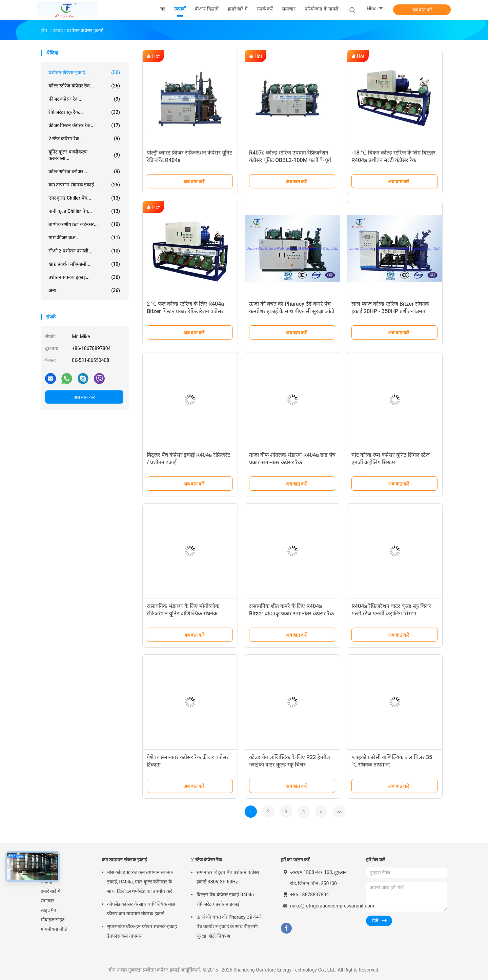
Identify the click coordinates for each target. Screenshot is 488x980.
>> (339, 812)
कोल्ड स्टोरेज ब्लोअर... (84, 171)
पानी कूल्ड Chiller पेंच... (84, 211)
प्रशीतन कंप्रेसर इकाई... (84, 73)
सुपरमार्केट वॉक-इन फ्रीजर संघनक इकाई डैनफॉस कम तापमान (142, 931)
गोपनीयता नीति (54, 929)
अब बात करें (422, 10)
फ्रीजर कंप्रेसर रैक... (84, 99)
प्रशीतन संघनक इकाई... (84, 277)
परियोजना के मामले (321, 9)
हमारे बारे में (50, 891)
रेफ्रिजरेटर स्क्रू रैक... (84, 112)
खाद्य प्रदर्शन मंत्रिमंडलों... (84, 264)
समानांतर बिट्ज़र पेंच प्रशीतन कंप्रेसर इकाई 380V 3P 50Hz (228, 877)
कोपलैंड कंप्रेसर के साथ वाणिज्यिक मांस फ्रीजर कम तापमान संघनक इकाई (141, 909)
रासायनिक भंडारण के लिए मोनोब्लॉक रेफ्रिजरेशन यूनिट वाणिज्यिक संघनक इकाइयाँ (183, 614)
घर (43, 872)
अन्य (84, 290)
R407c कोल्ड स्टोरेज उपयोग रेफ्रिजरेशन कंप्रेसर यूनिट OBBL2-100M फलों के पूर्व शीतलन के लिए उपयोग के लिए (290, 160)
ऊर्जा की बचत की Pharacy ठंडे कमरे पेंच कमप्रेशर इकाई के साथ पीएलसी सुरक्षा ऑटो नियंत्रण (292, 311)
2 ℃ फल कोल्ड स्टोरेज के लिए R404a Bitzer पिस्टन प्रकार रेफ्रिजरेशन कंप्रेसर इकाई (185, 311)
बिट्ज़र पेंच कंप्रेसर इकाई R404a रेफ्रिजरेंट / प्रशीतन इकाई (225, 899)
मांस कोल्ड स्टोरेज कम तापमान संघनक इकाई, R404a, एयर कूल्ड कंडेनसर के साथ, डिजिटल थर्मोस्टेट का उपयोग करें (140, 882)
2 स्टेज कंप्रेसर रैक (207, 860)
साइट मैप (48, 910)
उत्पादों (46, 882)
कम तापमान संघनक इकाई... (84, 185)
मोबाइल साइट (53, 920)
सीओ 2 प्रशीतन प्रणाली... (84, 251)
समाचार (47, 901)
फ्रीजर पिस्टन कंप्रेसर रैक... (84, 125)
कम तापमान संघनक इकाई (124, 860)
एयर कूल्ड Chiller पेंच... (84, 198)
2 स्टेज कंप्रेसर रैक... (84, 139)
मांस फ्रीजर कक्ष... (84, 238)
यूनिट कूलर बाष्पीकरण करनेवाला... (84, 155)
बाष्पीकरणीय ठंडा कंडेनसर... (84, 224)
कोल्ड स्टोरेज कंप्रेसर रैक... (84, 86)
